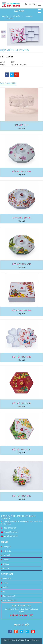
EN (30, 4)
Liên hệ (6, 568)
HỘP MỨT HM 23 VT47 (22, 403)
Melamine (29, 16)
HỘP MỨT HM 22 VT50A (22, 310)
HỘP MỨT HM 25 (21, 125)
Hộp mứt (10, 18)
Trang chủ (5, 16)
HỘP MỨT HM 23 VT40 (22, 450)
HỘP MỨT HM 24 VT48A (22, 218)
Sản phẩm (17, 16)
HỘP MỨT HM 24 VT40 (22, 264)
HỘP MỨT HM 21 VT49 (22, 357)
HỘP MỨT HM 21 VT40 (22, 496)
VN (35, 4)
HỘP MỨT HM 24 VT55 (22, 171)
